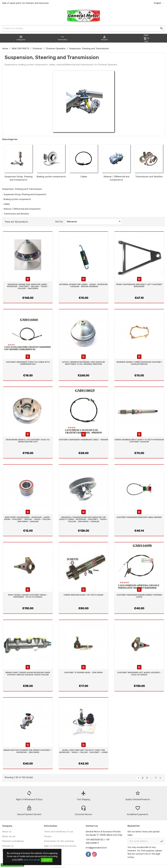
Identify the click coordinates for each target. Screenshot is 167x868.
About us (7, 832)
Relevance (94, 221)
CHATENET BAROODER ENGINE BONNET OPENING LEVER (139, 596)
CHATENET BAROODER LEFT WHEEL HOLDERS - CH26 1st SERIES (139, 674)
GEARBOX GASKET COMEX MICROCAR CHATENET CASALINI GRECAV (139, 363)
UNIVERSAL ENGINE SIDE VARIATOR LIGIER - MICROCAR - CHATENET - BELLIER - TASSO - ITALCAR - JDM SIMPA (28, 287)
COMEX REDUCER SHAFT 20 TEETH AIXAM (83, 595)
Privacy (48, 836)
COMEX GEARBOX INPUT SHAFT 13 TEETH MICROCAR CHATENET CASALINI (139, 441)
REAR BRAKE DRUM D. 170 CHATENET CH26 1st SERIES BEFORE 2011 (28, 441)
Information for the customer (59, 841)
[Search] (83, 28)
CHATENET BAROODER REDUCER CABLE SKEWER (139, 517)
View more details (32, 860)
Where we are (9, 836)
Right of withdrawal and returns (60, 846)
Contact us (8, 846)
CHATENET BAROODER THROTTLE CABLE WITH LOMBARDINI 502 (28, 363)
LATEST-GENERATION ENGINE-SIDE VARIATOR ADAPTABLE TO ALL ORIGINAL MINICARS (83, 363)
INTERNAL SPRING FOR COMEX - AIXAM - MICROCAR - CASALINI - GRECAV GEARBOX (83, 285)
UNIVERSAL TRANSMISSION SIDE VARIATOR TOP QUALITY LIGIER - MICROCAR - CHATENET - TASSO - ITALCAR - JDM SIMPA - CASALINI (83, 519)
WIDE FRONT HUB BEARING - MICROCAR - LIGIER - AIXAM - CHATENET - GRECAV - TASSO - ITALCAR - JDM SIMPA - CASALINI (28, 519)
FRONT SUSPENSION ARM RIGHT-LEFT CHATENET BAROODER (139, 285)
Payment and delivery (13, 841)
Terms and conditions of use (59, 832)
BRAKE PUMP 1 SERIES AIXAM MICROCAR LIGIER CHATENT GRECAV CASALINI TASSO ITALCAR (28, 674)
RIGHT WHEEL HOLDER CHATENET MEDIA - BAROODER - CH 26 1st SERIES (28, 596)
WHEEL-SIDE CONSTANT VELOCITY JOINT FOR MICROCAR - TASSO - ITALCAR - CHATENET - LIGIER (83, 751)
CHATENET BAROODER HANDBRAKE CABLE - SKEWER (83, 440)
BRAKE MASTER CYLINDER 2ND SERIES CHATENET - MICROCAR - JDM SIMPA (28, 751)
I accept (47, 860)
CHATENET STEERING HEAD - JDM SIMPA (83, 672)
